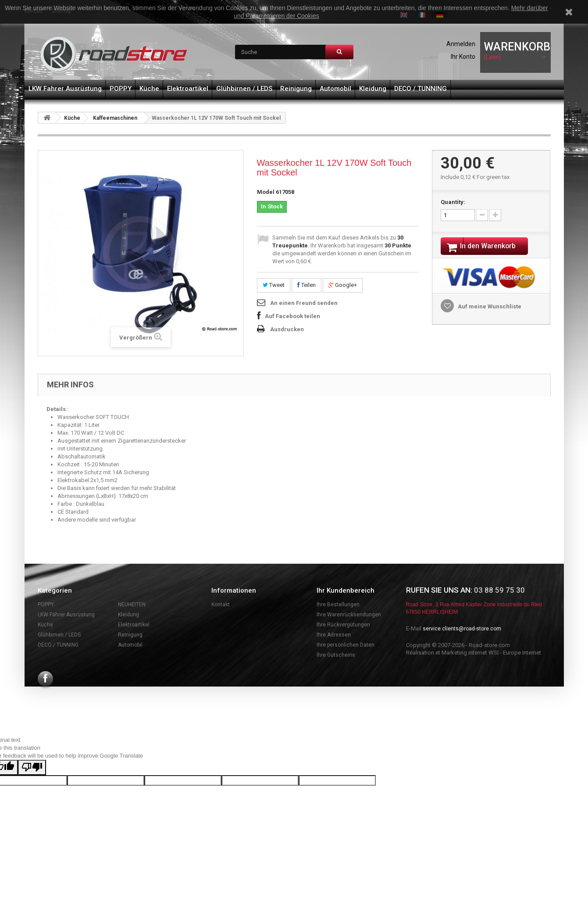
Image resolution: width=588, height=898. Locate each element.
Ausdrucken (287, 329)
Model (266, 192)
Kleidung (373, 89)
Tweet (274, 285)
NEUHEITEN (132, 605)
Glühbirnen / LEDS (244, 89)
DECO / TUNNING (421, 89)
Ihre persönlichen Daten (346, 645)
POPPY (121, 89)
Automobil (335, 89)
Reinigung (296, 89)
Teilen (306, 285)
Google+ (343, 285)
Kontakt (221, 605)
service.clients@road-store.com (462, 629)
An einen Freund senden (304, 303)
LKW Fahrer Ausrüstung (65, 89)
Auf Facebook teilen (292, 316)
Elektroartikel (188, 89)
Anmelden (461, 44)
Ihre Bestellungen (338, 605)
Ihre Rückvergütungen (343, 625)
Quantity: (453, 202)
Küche (149, 89)
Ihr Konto (463, 57)
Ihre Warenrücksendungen (349, 615)
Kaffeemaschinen (115, 118)
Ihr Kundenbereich (346, 590)
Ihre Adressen (334, 635)
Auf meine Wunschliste (489, 308)
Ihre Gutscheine (336, 655)
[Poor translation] (32, 767)
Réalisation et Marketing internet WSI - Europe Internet (474, 653)
